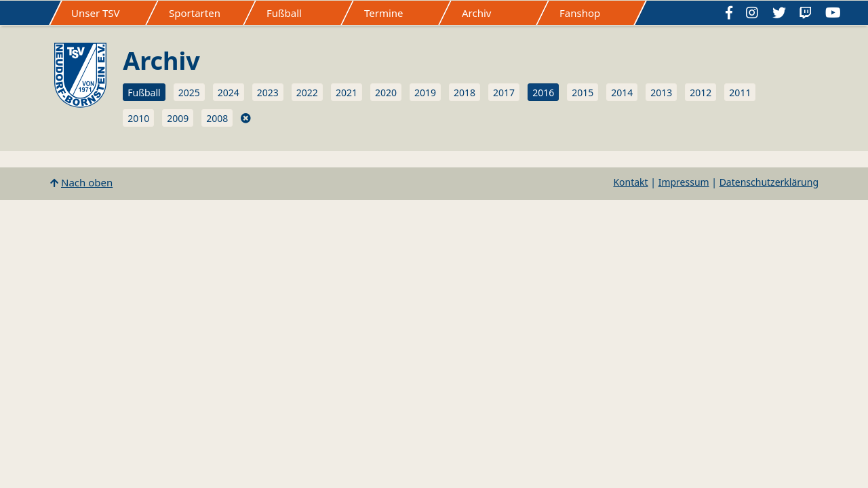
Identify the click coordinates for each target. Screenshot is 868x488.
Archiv (476, 13)
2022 (307, 93)
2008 (217, 118)
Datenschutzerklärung (769, 182)
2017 (504, 93)
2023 (268, 93)
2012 (701, 93)
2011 (740, 93)
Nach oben (87, 182)
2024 (229, 93)
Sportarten (195, 13)
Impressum (684, 182)
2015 (583, 93)
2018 (465, 93)
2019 (425, 93)
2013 (661, 93)
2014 (622, 93)
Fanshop (580, 13)
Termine (384, 13)
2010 (138, 118)
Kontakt (630, 182)
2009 (178, 118)
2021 (347, 93)
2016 (543, 93)
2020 (386, 93)
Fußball (284, 13)
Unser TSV (96, 13)
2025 (189, 93)
